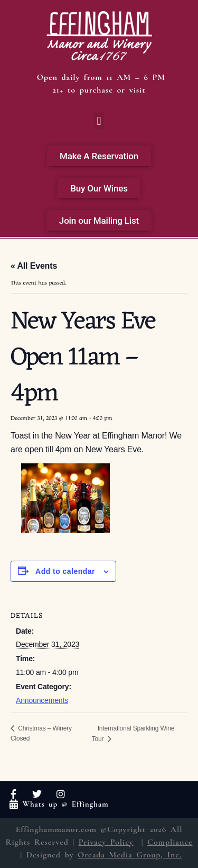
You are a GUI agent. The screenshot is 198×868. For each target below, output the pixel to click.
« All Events (34, 266)
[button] (99, 121)
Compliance (170, 842)
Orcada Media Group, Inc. (130, 855)
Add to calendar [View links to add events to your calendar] (65, 571)
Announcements (42, 700)
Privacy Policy (106, 842)
